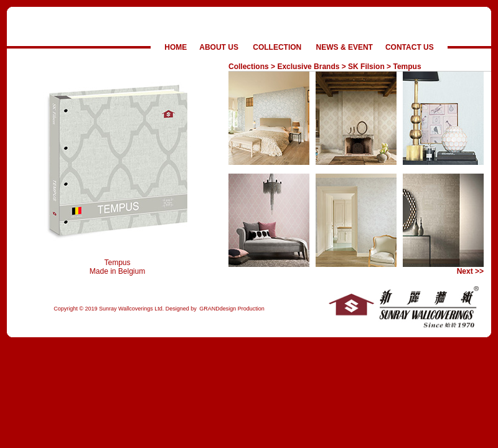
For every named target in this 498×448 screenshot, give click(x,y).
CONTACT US (410, 47)
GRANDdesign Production (232, 309)
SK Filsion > (369, 67)
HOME (176, 47)
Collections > (252, 67)
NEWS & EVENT (345, 47)
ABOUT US (219, 47)
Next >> (470, 271)
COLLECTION (277, 47)
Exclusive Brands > (311, 67)
